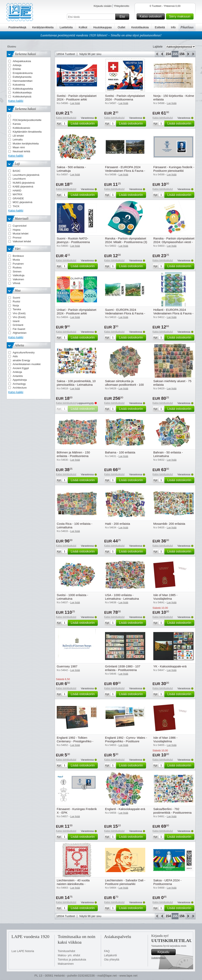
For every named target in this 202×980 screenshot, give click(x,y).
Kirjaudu (166, 952)
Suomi (16, 298)
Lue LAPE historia (23, 951)
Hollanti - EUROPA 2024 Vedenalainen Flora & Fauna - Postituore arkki (173, 313)
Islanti (16, 321)
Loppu (193, 54)
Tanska (17, 309)
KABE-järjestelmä (23, 187)
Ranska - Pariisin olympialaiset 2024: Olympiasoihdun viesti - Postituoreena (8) (174, 242)
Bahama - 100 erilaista (120, 452)
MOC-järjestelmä (23, 202)
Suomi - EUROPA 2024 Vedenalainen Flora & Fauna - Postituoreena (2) (125, 313)
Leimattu (18, 140)
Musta (16, 260)
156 (182, 54)
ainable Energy (21, 360)
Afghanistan (20, 333)
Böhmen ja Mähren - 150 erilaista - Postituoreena (73, 454)
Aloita (157, 54)
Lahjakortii (110, 955)
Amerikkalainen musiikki (27, 364)
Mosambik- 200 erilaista (169, 524)
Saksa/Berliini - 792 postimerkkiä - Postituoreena (172, 811)
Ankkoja (17, 372)
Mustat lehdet (21, 234)
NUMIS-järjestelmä (24, 183)
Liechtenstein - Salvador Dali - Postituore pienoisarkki (125, 882)
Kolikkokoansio (21, 128)
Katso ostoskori (152, 16)
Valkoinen (18, 279)
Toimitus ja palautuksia (72, 960)
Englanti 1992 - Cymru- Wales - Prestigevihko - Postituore (126, 739)
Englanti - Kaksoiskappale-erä (125, 809)
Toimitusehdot (66, 951)
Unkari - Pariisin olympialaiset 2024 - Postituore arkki (77, 311)
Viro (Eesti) (19, 313)
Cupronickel (20, 226)
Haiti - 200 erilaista (117, 524)
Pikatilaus (187, 27)
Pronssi (17, 238)
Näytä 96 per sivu (90, 54)
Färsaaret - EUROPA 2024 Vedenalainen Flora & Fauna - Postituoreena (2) (125, 171)
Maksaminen (66, 964)
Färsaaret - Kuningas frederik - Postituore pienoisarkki (174, 169)
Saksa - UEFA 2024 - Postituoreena (167, 882)
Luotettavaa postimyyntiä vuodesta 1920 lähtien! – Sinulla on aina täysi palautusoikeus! (101, 35)
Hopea (16, 230)
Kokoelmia (19, 85)
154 (168, 54)
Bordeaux (18, 256)
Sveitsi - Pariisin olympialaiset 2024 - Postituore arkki (77, 98)
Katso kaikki (16, 101)
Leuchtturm (19, 179)
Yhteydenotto (121, 6)
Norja (16, 305)
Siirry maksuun (181, 16)
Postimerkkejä (17, 27)
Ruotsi (16, 301)
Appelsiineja (20, 380)
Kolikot (83, 27)
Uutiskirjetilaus (158, 958)
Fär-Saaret (19, 329)
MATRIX (18, 194)
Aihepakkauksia (22, 61)
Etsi (124, 17)
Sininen (17, 272)
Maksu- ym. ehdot (69, 955)
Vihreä (16, 283)
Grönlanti (18, 325)
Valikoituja (19, 275)
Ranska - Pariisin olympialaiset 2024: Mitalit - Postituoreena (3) (126, 240)
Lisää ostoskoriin (84, 124)
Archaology (19, 384)
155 (175, 54)
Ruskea (17, 268)
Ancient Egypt (21, 368)
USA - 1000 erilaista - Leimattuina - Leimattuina (122, 597)
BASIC (17, 171)
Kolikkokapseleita (23, 89)
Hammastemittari (23, 81)
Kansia (17, 124)
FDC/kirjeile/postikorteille (27, 120)
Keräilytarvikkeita (43, 27)
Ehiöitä (17, 69)
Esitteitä (160, 27)
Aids (15, 356)
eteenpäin (188, 54)
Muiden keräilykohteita (26, 144)
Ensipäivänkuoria (23, 73)
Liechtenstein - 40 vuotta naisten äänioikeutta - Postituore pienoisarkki (73, 884)
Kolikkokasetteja (22, 93)
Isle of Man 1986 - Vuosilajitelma (165, 739)
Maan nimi (19, 147)
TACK (16, 206)
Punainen (18, 264)
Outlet (121, 27)
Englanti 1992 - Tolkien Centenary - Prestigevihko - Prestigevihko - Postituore (75, 741)
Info (173, 27)
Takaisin (162, 54)
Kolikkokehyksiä (22, 97)
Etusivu (12, 47)
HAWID (17, 191)
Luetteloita (66, 27)
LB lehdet (18, 136)
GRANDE (18, 198)
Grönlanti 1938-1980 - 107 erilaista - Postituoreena (123, 668)
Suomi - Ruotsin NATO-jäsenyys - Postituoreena (73, 240)
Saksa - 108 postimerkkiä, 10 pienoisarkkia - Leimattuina (76, 383)
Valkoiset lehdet (22, 241)
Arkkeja (17, 65)
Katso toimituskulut (66, 118)
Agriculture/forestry (24, 352)
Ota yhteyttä (112, 960)
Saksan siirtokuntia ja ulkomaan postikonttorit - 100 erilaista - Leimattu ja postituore (126, 385)
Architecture (20, 388)
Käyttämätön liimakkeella (27, 132)
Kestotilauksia (140, 27)
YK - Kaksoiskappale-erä (170, 666)
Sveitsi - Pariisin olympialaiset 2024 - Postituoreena (125, 98)
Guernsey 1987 (67, 666)
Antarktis (18, 376)
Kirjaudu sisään (103, 6)
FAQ (107, 951)
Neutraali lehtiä (21, 151)
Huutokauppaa (103, 27)
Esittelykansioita (22, 77)
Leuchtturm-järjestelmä (26, 175)
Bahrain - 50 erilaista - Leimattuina (168, 454)
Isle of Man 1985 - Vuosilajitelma (165, 597)
